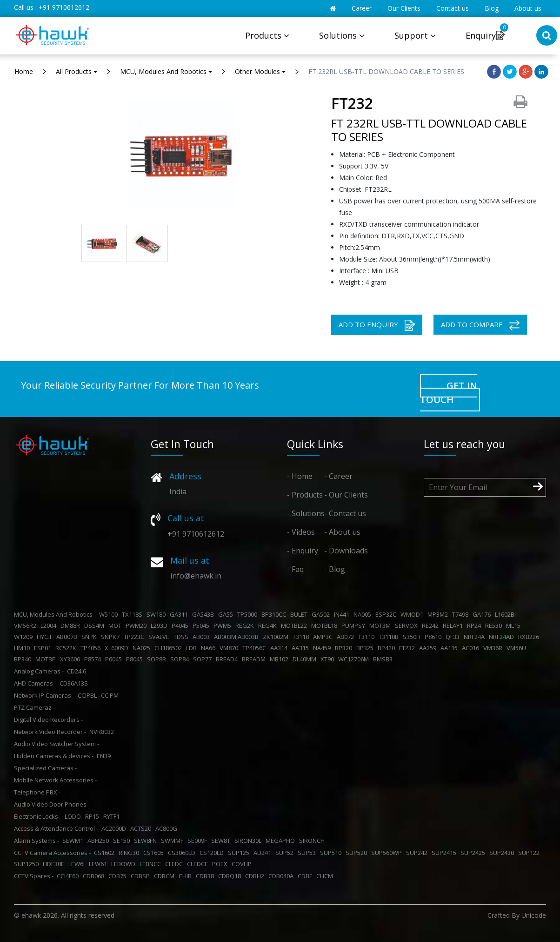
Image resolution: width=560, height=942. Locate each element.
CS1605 (155, 853)
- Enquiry (303, 551)
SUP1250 (28, 864)
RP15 (93, 816)
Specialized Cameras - (45, 768)
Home (24, 71)
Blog (492, 8)
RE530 (495, 626)
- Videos (301, 532)
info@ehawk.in (196, 576)
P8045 (136, 659)
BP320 (345, 648)
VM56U (518, 648)
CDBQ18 (231, 876)
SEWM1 (74, 841)
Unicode (534, 915)
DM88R (72, 626)
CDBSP (142, 876)
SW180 (157, 614)
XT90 (329, 659)
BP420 (388, 648)
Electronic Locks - (38, 816)
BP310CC (275, 614)
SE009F (199, 841)
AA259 (429, 648)
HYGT (46, 637)
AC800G (168, 828)
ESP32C (387, 614)
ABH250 (100, 841)
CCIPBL (89, 695)
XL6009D (118, 648)
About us (528, 8)
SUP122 (530, 853)
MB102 (280, 659)
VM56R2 (27, 626)
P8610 (434, 637)
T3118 (302, 637)
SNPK (90, 637)
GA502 (322, 614)
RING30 (130, 853)
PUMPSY (355, 626)
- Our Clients (346, 495)
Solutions (342, 35)
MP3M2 (439, 614)
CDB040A (282, 876)
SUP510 (332, 853)
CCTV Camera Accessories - (52, 853)
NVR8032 (103, 732)
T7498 (462, 614)
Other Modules (260, 71)
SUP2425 (474, 853)
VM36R (494, 648)
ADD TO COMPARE (480, 325)
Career (362, 8)
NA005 (364, 614)
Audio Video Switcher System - (57, 744)
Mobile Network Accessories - (55, 780)
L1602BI (507, 614)
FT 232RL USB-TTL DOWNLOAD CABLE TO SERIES (386, 71)
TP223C (135, 637)
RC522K (67, 648)
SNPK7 (112, 637)
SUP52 (286, 853)
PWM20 (137, 626)
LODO (74, 816)
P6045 (115, 659)
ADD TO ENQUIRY (377, 325)
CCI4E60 (69, 876)
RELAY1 (454, 626)
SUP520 (358, 853)
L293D (160, 626)
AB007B (68, 637)
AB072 (347, 637)
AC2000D (115, 828)
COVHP (243, 864)
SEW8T (222, 841)
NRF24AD (503, 637)
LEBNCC (152, 864)
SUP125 (240, 853)
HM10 (23, 648)
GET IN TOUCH (449, 393)
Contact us (453, 8)
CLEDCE (199, 864)
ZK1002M (277, 637)
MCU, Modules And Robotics (166, 71)
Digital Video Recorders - (48, 720)
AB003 (203, 637)
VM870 (230, 648)
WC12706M (355, 659)
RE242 (432, 626)
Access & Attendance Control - (56, 828)
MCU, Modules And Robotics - (55, 614)
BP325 (366, 648)
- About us (342, 532)
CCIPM (111, 695)
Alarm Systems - (37, 841)
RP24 (475, 626)
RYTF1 (113, 816)
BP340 (24, 659)
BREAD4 (228, 659)
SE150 (123, 841)
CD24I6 (78, 671)
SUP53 (308, 853)
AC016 (472, 648)
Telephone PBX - (37, 792)
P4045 (181, 626)
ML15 (515, 626)
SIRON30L (249, 841)
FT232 (408, 648)
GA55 (227, 614)
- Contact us (345, 513)
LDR (193, 648)
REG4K (269, 626)
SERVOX (408, 626)
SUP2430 (503, 853)
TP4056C (256, 648)
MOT (116, 626)
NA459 (323, 648)
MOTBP (47, 659)
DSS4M (96, 626)
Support (415, 35)
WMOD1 (413, 614)
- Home (300, 476)
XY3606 (71, 659)
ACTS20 (142, 828)
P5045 (202, 626)
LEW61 (99, 864)
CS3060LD (183, 853)
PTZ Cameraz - (34, 707)
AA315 (302, 648)
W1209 (25, 637)
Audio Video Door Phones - (52, 804)
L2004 (50, 626)
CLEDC (175, 864)
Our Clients (404, 8)
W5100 (110, 614)
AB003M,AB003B (238, 637)
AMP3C (324, 637)
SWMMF (173, 841)
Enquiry (481, 35)
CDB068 (95, 876)
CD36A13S (75, 683)
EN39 (105, 756)
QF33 (454, 637)
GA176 (483, 614)
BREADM (255, 659)
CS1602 (106, 853)
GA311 (180, 614)
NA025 (143, 648)
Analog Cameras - (39, 671)
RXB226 (530, 637)
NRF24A (476, 637)
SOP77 (204, 659)
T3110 (368, 637)
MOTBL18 (326, 626)
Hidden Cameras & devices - (54, 756)
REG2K (246, 626)
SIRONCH (313, 841)
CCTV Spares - (34, 876)
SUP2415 (445, 853)
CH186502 (170, 648)
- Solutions (306, 513)
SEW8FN (147, 841)
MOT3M (381, 626)
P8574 (94, 659)
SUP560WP (388, 853)
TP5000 (249, 614)
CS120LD (213, 853)
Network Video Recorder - (50, 732)
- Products (305, 495)
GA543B (204, 614)
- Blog (335, 569)
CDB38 (206, 876)
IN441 (343, 614)
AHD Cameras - (35, 683)
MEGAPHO (282, 841)
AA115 (450, 648)
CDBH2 (256, 876)
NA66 (210, 648)
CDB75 (119, 876)
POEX (221, 864)
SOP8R (158, 659)
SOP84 (181, 659)
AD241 (264, 853)
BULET (300, 614)
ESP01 (44, 648)
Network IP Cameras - (44, 695)
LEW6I (78, 864)
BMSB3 (384, 659)
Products (267, 35)
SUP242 (418, 853)
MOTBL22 (295, 626)
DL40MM (306, 659)
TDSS (182, 637)
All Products (77, 71)
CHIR (187, 876)
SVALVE (160, 637)
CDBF (306, 876)
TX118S (133, 614)
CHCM (326, 876)
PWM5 (224, 626)
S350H (413, 637)
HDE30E (55, 864)
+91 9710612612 (64, 7)
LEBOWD (125, 864)
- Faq (295, 569)
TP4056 (92, 648)
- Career (338, 476)
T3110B (390, 637)
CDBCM (166, 876)
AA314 (280, 648)
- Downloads (346, 551)
